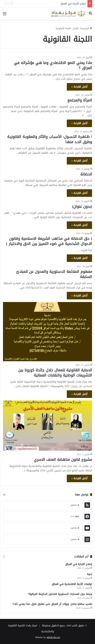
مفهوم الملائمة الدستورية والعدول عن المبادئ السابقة (54, 274)
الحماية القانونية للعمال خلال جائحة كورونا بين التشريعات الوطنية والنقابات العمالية (55, 373)
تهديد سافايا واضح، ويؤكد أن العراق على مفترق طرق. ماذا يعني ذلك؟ (52, 604)
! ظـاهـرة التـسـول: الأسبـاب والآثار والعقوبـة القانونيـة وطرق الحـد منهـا (50, 139)
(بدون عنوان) (82, 206)
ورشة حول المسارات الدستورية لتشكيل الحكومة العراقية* (60, 594)
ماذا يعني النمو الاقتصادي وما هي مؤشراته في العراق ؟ (53, 65)
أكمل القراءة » (79, 87)
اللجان (75, 28)
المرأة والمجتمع (80, 100)
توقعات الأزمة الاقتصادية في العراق (72, 584)
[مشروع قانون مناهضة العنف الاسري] (47, 426)
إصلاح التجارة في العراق (73, 4)
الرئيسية (86, 28)
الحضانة (86, 174)
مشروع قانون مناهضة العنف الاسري (63, 460)
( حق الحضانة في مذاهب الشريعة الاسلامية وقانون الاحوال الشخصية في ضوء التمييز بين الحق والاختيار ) (49, 241)
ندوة (89, 574)
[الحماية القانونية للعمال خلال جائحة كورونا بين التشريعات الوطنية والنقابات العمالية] (47, 332)
